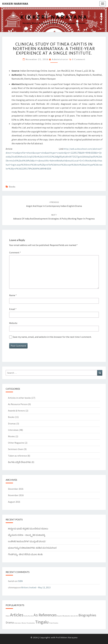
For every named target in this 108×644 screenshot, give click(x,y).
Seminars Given (16, 449)
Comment (15, 252)
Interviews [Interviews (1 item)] (18, 623)
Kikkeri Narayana (15, 4)
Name (13, 295)
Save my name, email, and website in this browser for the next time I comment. (52, 337)
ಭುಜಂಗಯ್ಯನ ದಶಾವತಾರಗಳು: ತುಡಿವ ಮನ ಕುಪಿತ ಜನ (32, 548)
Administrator (60, 59)
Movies (11, 436)
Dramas (12, 424)
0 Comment (79, 59)
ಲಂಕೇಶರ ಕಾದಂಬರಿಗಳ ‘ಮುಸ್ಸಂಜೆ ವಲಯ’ (27, 541)
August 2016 (14, 502)
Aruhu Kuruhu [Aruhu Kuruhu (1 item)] (28, 616)
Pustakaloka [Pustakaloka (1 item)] (31, 623)
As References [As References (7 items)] (45, 615)
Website (13, 323)
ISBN (20, 581)
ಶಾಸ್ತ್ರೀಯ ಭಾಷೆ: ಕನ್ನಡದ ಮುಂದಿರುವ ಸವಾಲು (28, 529)
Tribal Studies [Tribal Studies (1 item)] (54, 623)
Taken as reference (17, 456)
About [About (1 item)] (8, 616)
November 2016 (16, 495)
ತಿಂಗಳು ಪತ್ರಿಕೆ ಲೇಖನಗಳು (19, 462)
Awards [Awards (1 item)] (60, 616)
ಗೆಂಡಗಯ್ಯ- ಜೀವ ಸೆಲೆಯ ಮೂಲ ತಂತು (25, 554)
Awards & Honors (16, 411)
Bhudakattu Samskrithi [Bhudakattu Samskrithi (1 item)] (70, 616)
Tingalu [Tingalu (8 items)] (42, 622)
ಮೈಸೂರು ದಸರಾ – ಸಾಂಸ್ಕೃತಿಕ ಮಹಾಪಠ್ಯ (27, 535)
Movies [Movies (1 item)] (24, 623)
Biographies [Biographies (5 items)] (87, 615)
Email (13, 309)
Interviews (13, 430)
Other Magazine (16, 443)
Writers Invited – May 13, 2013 (36, 587)
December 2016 (16, 489)
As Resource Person (18, 404)
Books (12, 187)
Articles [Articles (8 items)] (17, 615)
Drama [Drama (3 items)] (10, 622)
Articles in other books (19, 398)
